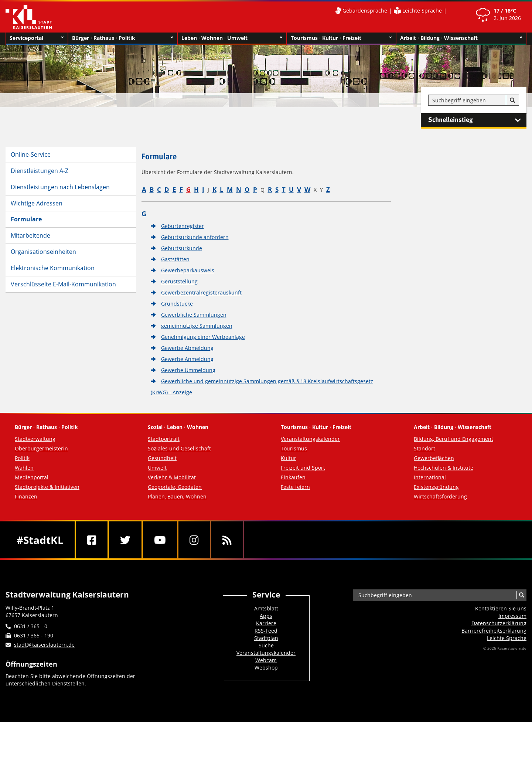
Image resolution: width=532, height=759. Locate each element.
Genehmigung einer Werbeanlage (203, 337)
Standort (424, 448)
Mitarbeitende (30, 235)
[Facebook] (92, 540)
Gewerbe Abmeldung (187, 348)
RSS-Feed (266, 631)
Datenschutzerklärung (499, 623)
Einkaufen (293, 477)
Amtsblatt (266, 608)
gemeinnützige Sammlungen (197, 326)
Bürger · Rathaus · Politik (123, 38)
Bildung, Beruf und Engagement (453, 439)
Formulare (26, 219)
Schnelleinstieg (477, 120)
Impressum (512, 616)
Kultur (289, 458)
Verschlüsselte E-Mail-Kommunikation (63, 284)
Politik (22, 458)
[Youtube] (160, 540)
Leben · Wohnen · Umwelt (232, 38)
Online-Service (31, 154)
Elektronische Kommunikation (53, 268)
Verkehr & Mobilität (172, 477)
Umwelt (157, 468)
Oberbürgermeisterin (41, 448)
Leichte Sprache (422, 11)
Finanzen (26, 496)
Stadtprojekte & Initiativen (47, 487)
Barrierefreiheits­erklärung (494, 631)
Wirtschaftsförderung (440, 496)
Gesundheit (162, 458)
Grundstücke (177, 304)
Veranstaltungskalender (310, 439)
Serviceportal (37, 38)
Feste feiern (295, 487)
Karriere (266, 623)
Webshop (266, 668)
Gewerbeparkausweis (188, 270)
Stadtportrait (164, 439)
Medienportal (32, 477)
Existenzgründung (436, 487)
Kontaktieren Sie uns (501, 608)
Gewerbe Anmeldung (187, 359)
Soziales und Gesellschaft (179, 448)
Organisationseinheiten (43, 252)
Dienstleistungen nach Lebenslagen (60, 187)
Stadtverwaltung (35, 439)
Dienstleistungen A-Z (40, 171)
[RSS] (227, 540)
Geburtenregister (183, 226)
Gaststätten (175, 259)
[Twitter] (125, 540)
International (430, 477)
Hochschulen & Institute (444, 468)
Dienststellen (68, 683)
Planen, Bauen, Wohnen (177, 496)
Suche (266, 645)
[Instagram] (194, 540)
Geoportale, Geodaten (175, 487)
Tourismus (294, 448)
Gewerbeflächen (434, 458)
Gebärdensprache (365, 11)
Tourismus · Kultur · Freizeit (341, 38)
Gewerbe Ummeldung (188, 370)
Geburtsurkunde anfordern (195, 237)
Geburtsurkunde (182, 248)
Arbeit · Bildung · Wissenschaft (461, 38)
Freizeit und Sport (303, 468)
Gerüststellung (179, 281)
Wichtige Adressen (37, 203)
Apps (266, 616)
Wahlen (24, 468)
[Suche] (512, 101)
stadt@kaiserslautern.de (44, 645)
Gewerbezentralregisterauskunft (201, 292)
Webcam (266, 660)
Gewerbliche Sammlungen (194, 315)
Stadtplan (266, 638)
